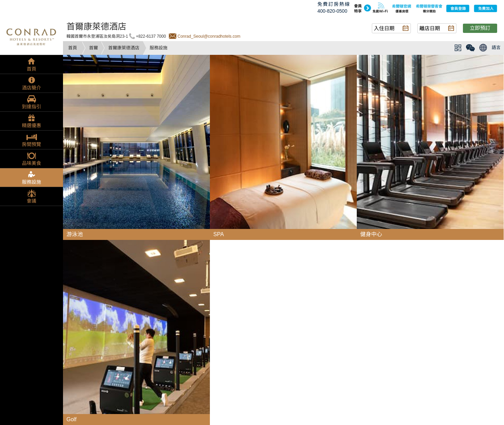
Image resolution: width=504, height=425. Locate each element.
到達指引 (32, 107)
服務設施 (32, 182)
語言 (496, 47)
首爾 (93, 48)
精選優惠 (32, 125)
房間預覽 (32, 144)
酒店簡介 (32, 88)
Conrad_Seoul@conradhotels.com (209, 36)
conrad (32, 36)
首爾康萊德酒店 (124, 48)
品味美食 (32, 163)
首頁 (73, 48)
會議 (32, 201)
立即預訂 (480, 28)
